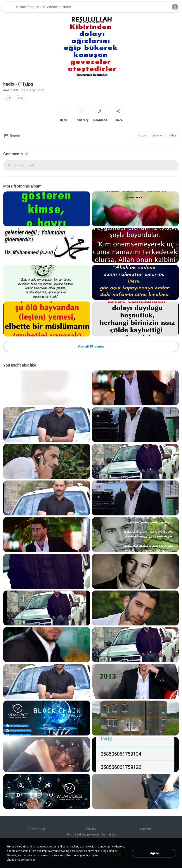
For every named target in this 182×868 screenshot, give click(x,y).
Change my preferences (21, 860)
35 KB (21, 98)
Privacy (91, 829)
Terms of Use (36, 829)
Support (146, 829)
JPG (9, 98)
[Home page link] (8, 7)
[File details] (47, 209)
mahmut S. (11, 90)
